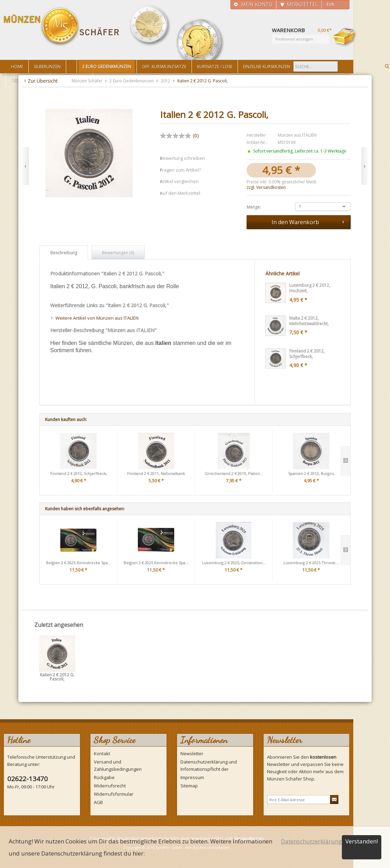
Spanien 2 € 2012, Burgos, (311, 473)
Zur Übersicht (43, 81)
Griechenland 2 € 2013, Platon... (234, 473)
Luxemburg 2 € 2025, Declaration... (234, 563)
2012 (166, 81)
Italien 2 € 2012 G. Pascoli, (57, 677)
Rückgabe (104, 777)
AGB (98, 802)
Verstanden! (362, 841)
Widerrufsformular (114, 794)
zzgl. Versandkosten (266, 187)
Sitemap (189, 786)
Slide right (345, 461)
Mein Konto (257, 4)
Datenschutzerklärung (311, 841)
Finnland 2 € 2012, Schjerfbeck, (79, 473)
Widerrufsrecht (110, 786)
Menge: (254, 207)
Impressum (192, 777)
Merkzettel (302, 4)
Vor (365, 166)
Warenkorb (345, 37)
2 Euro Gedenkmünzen (132, 81)
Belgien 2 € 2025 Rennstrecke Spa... (78, 563)
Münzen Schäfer (62, 27)
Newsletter (192, 753)
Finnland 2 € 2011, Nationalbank (156, 473)
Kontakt (102, 753)
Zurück (25, 166)
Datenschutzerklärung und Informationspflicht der (209, 765)
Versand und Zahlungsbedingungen (118, 765)
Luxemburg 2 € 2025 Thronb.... (311, 563)
